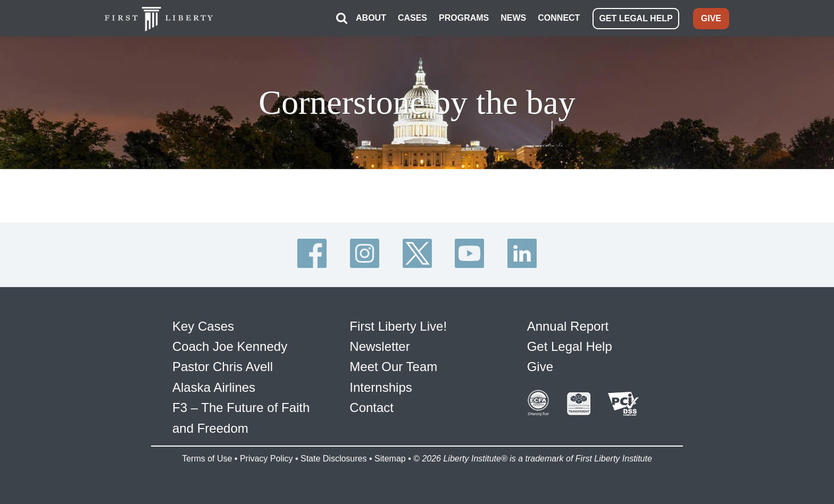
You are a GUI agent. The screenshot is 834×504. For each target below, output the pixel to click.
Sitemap (390, 459)
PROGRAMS (464, 18)
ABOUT (371, 18)
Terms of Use (207, 459)
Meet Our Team (393, 367)
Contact (372, 408)
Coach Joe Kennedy (230, 346)
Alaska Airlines (214, 387)
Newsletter (380, 346)
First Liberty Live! (398, 326)
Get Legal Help (570, 346)
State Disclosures (334, 459)
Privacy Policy (266, 459)
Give (540, 367)
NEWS (513, 18)
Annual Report (568, 326)
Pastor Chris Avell (223, 367)
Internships (381, 387)
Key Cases (203, 326)
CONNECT (559, 18)
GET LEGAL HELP (636, 18)
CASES (412, 18)
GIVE (711, 18)
